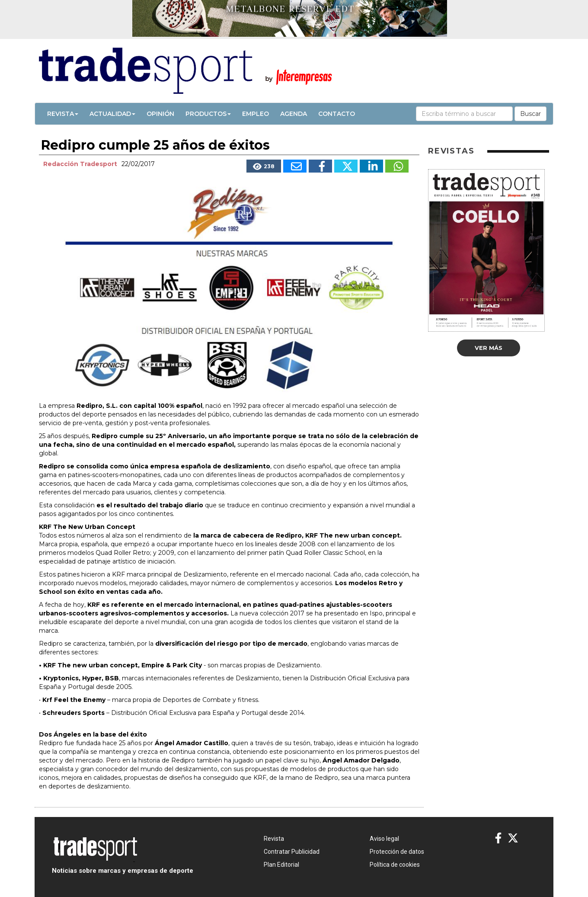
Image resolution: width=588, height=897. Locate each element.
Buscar (530, 114)
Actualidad (112, 114)
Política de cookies (395, 865)
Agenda (294, 114)
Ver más (489, 348)
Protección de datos (397, 852)
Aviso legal (384, 839)
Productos (208, 114)
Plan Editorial (281, 865)
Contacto (337, 114)
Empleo (256, 114)
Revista (63, 114)
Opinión (160, 114)
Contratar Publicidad (292, 852)
